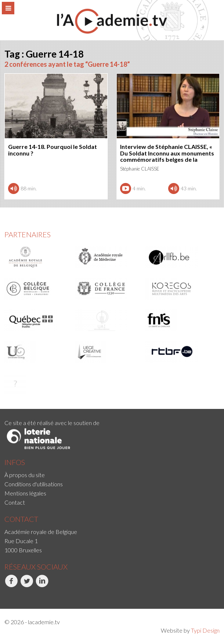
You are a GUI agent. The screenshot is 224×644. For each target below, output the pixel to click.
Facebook (11, 585)
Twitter (27, 585)
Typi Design (205, 630)
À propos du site (25, 475)
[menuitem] (112, 475)
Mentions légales (25, 493)
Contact (15, 502)
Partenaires (28, 234)
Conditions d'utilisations (34, 484)
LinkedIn (42, 585)
